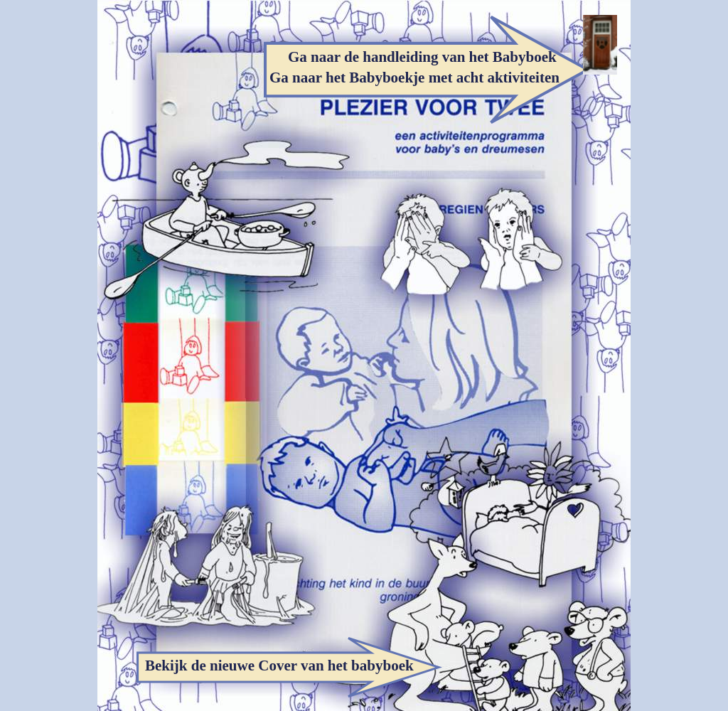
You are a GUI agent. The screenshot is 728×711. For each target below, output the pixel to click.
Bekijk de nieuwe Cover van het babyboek (279, 665)
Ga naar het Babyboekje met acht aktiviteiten (414, 77)
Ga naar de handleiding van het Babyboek (422, 57)
